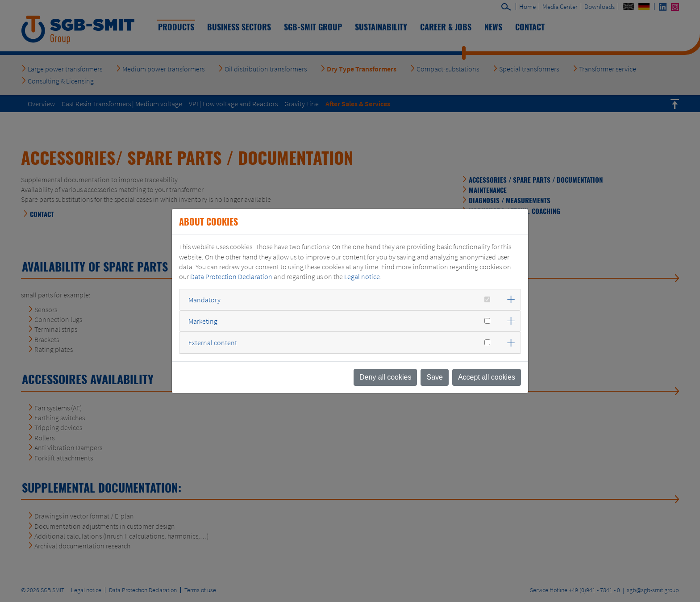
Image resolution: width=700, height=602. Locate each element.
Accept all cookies (487, 377)
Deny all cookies (385, 377)
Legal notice (362, 276)
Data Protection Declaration (231, 276)
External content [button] (213, 343)
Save (434, 377)
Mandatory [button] (204, 300)
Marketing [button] (203, 321)
